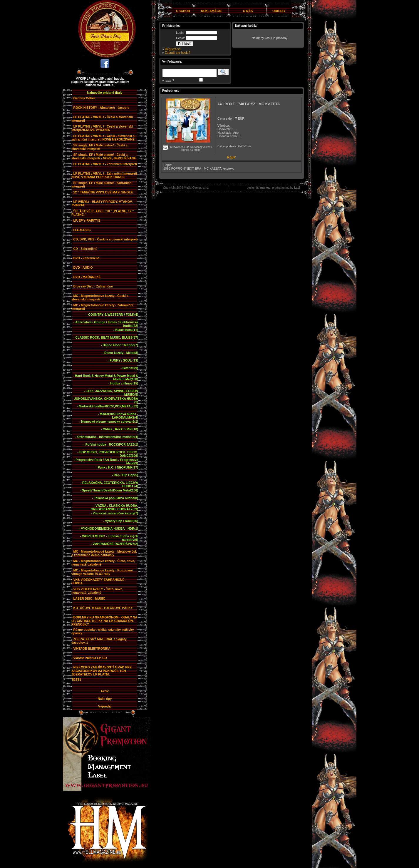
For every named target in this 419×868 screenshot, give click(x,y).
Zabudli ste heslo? (178, 53)
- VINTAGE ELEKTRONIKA (91, 648)
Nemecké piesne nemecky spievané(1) (110, 422)
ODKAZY (279, 11)
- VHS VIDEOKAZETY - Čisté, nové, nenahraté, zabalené (97, 591)
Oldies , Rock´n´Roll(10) (120, 429)
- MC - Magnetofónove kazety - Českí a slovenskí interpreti (100, 297)
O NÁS (248, 11)
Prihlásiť (185, 44)
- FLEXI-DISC (81, 230)
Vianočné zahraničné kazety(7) (115, 513)
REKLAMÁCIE (211, 11)
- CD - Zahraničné (84, 249)
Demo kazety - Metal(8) (121, 353)
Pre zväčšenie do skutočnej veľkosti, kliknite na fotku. (190, 146)
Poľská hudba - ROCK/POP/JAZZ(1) (112, 444)
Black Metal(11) (127, 330)
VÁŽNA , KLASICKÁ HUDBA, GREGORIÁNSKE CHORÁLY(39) (114, 507)
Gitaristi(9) (130, 368)
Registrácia (173, 49)
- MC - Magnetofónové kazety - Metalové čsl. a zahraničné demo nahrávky (104, 553)
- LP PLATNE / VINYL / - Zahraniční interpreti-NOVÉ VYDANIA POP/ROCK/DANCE (105, 175)
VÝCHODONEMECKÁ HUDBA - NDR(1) (110, 529)
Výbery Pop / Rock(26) (121, 521)
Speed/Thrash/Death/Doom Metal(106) (110, 490)
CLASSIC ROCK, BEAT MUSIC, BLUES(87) (107, 337)
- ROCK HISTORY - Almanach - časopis (100, 108)
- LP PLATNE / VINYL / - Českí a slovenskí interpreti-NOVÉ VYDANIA (102, 128)
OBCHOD (183, 11)
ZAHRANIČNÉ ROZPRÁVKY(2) (116, 544)
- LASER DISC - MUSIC (88, 598)
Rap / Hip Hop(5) (126, 475)
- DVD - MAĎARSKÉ (86, 277)
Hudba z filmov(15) (124, 383)
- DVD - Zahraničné (85, 258)
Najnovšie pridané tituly (105, 93)
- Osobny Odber (83, 98)
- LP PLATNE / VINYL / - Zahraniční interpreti (104, 164)
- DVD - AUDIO (82, 267)
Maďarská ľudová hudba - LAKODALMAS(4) (119, 416)
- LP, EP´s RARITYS (86, 220)
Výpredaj (105, 706)
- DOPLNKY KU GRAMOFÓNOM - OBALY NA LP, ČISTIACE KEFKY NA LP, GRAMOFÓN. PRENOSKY (104, 621)
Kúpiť (232, 157)
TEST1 (76, 680)
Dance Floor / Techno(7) (120, 345)
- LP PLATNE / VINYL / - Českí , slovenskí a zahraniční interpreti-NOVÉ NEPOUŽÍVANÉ (103, 138)
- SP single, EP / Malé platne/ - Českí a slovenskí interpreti (99, 147)
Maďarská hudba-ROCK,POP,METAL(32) (108, 406)
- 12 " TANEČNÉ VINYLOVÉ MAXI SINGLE (102, 192)
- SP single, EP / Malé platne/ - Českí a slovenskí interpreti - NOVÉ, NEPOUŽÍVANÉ (104, 156)
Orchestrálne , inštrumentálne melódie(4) (108, 437)
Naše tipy (105, 699)
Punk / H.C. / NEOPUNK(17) (118, 467)
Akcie (105, 691)
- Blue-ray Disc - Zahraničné (92, 286)
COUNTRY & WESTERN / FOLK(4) (113, 315)
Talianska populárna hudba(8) (116, 498)
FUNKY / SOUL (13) (124, 360)
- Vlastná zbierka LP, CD (89, 658)
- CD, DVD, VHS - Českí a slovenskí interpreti (105, 239)
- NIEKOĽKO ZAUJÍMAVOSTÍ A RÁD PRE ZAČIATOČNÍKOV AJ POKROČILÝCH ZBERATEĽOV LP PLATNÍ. (102, 671)
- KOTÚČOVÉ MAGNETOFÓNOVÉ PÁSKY (102, 608)
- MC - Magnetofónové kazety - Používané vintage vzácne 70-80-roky (102, 572)
